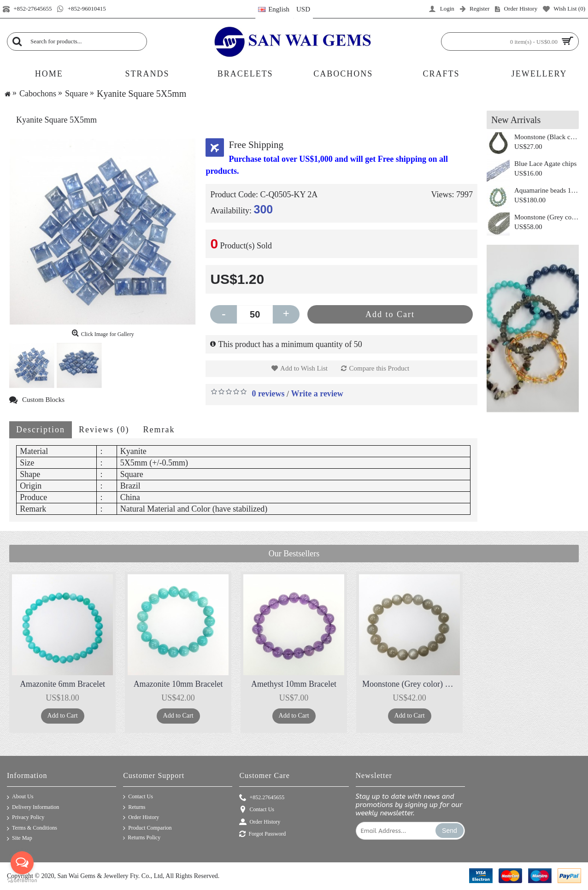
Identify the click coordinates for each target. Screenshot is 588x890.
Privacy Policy (26, 818)
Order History (141, 818)
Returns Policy (142, 838)
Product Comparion (147, 828)
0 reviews (268, 394)
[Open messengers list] (22, 863)
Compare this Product (379, 368)
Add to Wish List (304, 368)
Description (41, 430)
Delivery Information (33, 808)
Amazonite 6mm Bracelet (62, 684)
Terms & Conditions (32, 828)
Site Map (20, 839)
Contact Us (138, 797)
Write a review (317, 394)
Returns (134, 807)
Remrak (159, 430)
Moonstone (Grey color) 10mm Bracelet (411, 684)
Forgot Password (262, 834)
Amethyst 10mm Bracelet (294, 684)
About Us (20, 797)
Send (450, 831)
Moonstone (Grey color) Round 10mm (547, 217)
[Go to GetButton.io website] (22, 881)
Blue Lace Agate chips (545, 164)
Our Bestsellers (294, 554)
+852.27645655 (262, 798)
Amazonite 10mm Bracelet (178, 684)
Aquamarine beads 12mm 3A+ (547, 190)
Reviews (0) (104, 430)
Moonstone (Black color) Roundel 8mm (547, 137)
